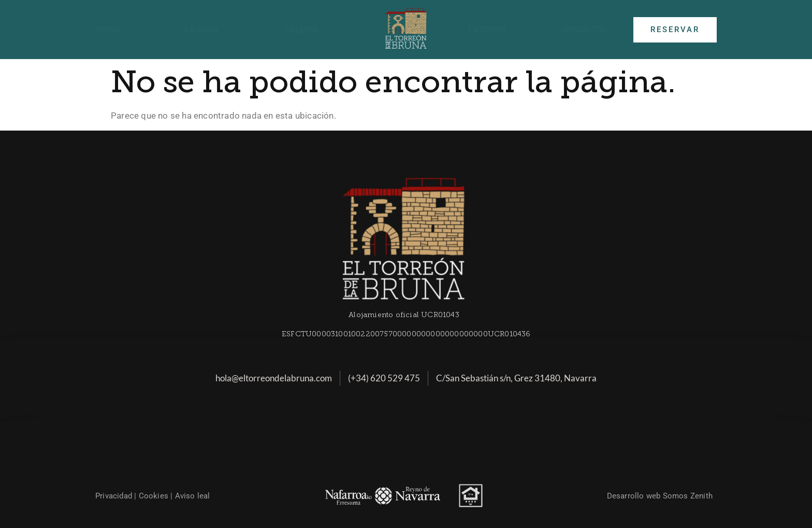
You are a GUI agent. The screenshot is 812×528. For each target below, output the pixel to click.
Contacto (583, 30)
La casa (202, 30)
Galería (301, 30)
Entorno (487, 30)
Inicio (107, 30)
